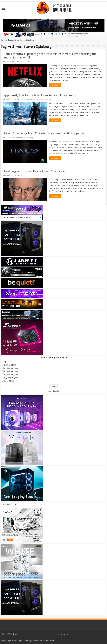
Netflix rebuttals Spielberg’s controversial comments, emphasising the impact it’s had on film (50, 56)
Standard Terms (50, 641)
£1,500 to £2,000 (11, 371)
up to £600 (9, 362)
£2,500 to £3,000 (11, 378)
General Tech (24, 62)
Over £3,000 (9, 381)
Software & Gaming (43, 100)
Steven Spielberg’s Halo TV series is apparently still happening (44, 133)
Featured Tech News (27, 100)
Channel (23, 176)
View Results (53, 391)
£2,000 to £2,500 (11, 375)
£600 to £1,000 (10, 365)
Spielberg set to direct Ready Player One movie (34, 171)
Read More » (55, 85)
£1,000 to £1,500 (11, 368)
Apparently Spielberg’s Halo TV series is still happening (40, 95)
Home (3, 40)
